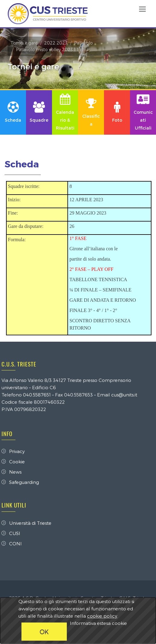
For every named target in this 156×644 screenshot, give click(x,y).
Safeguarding (20, 482)
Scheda (22, 164)
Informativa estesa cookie (98, 623)
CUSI (11, 533)
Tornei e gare (24, 43)
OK (44, 632)
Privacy (13, 451)
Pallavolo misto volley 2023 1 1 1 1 (50, 49)
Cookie (13, 462)
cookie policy (102, 616)
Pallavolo (83, 43)
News (11, 472)
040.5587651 (37, 395)
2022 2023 (56, 43)
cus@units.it (124, 395)
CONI (12, 544)
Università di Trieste (26, 523)
